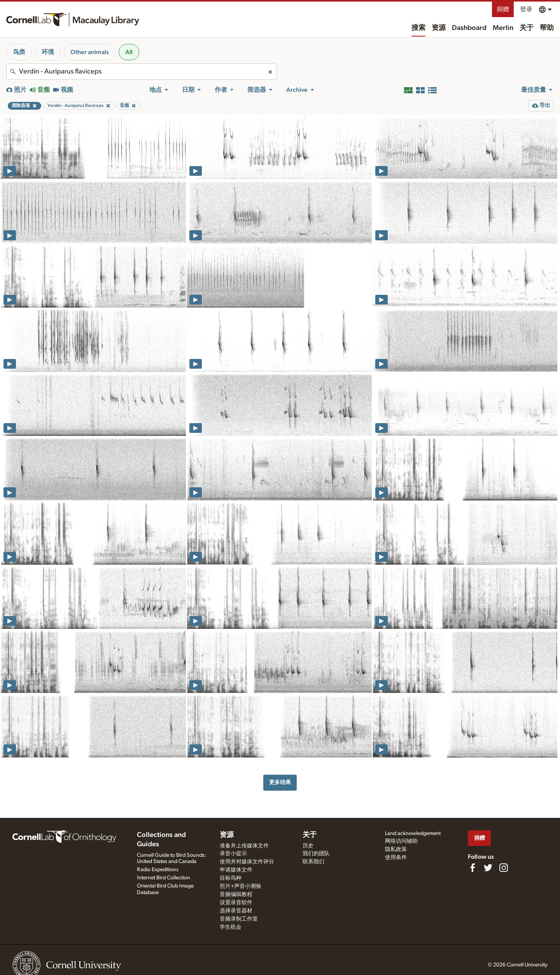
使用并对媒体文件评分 (247, 862)
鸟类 (19, 52)
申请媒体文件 (236, 870)
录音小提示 (233, 854)
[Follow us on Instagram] (504, 868)
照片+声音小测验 (241, 886)
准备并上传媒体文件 (244, 846)
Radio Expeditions (158, 870)
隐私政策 (396, 849)
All (129, 52)
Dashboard (469, 28)
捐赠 (503, 9)
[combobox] (142, 72)
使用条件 (396, 858)
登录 (526, 9)
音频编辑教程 (236, 894)
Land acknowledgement (413, 833)
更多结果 (280, 782)
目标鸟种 (231, 878)
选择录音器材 (236, 911)
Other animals (90, 52)
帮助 (547, 28)
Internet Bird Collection (164, 878)
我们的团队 (316, 854)
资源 (439, 28)
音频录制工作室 (239, 919)
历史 (308, 846)
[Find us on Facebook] (472, 868)
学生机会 (231, 927)
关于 (527, 28)
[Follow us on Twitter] (488, 868)
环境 (48, 52)
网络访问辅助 (401, 841)
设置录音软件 (236, 903)
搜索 (418, 28)
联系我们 (313, 862)
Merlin (503, 28)
